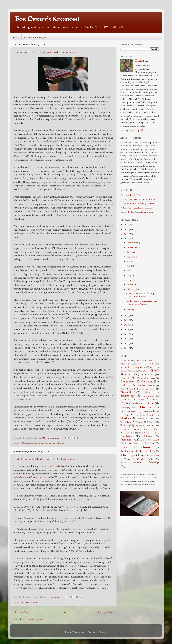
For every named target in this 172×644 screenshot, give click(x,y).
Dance (123, 389)
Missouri (141, 419)
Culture (125, 385)
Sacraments (50, 443)
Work (123, 463)
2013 (127, 339)
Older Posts (106, 612)
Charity (132, 371)
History (146, 407)
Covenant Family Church (132, 195)
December (132, 243)
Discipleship (126, 392)
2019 (127, 329)
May (129, 275)
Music (151, 419)
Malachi (153, 415)
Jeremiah (144, 411)
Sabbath (148, 436)
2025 (127, 229)
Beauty (153, 367)
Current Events (146, 385)
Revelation (143, 433)
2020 (127, 325)
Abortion (137, 364)
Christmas (147, 374)
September (132, 257)
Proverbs (150, 426)
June (129, 271)
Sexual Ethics (132, 443)
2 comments (54, 438)
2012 (127, 343)
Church (125, 378)
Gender (151, 403)
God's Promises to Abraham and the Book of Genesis (44, 459)
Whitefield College (146, 459)
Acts (152, 364)
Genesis (34, 602)
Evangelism (149, 396)
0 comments (55, 597)
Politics (124, 425)
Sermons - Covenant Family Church (137, 204)
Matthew (126, 418)
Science (143, 440)
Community (127, 381)
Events (123, 399)
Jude (136, 415)
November (132, 247)
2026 (127, 225)
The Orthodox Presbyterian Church (137, 212)
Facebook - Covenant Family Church (138, 199)
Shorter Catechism (135, 447)
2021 (127, 320)
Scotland (155, 440)
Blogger (103, 632)
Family (155, 399)
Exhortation (137, 399)
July (129, 266)
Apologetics (125, 367)
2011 (127, 348)
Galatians (139, 403)
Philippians (126, 422)
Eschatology (128, 396)
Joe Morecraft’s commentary (31, 477)
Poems (152, 422)
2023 (127, 239)
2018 (127, 334)
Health (133, 408)
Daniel (132, 389)
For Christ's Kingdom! (47, 19)
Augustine (140, 367)
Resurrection (129, 433)
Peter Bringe (144, 61)
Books (123, 371)
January (131, 310)
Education (148, 392)
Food (129, 403)
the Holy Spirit (147, 451)
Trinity (156, 456)
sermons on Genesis (49, 466)
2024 (127, 234)
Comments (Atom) (35, 619)
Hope (123, 411)
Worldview (137, 463)
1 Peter (138, 360)
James (134, 411)
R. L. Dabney (152, 429)
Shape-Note (150, 443)
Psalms (123, 429)
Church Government (146, 378)
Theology (61, 443)
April (130, 280)
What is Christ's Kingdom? (36, 37)
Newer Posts (21, 612)
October (131, 252)
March (130, 285)
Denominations (147, 389)
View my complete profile (132, 130)
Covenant (39, 443)
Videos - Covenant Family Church (136, 208)
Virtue (127, 459)
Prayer (138, 426)
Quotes (135, 429)
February (132, 289)
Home (16, 37)
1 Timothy (149, 360)
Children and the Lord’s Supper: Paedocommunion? (44, 52)
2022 (127, 315)
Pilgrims (139, 422)
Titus (148, 456)
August (131, 261)
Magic (144, 415)
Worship (154, 462)
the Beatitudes (127, 451)
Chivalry (143, 371)
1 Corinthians (27, 443)
